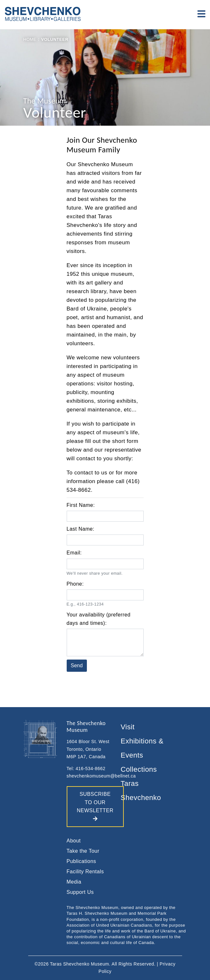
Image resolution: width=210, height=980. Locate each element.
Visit (128, 727)
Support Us (80, 892)
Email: (74, 553)
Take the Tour (83, 851)
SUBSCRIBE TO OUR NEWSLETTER (95, 806)
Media (74, 882)
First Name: (81, 505)
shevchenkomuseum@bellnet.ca (101, 776)
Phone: (75, 584)
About (74, 841)
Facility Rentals (85, 872)
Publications (81, 861)
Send (77, 665)
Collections (139, 769)
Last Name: (81, 529)
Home (30, 39)
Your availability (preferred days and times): (99, 619)
